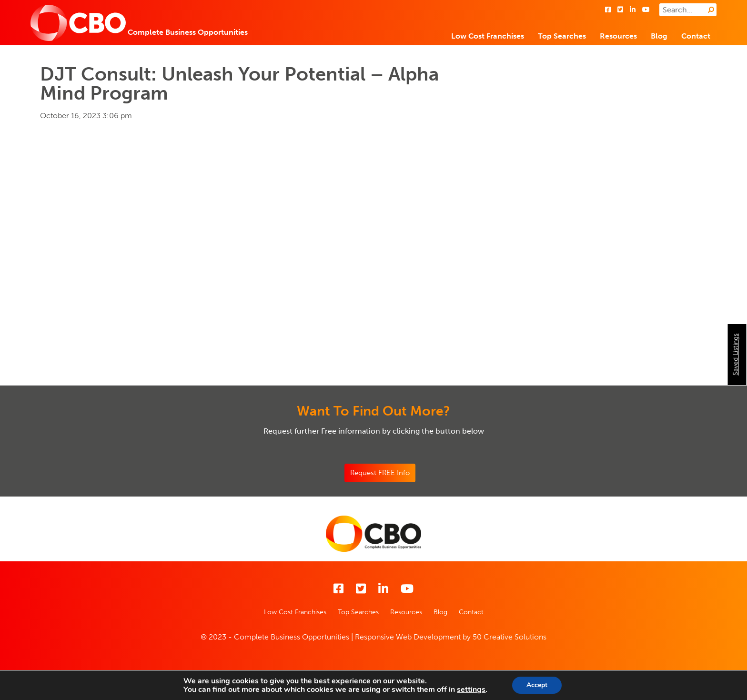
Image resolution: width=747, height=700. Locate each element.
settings (471, 690)
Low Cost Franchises (488, 36)
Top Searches (562, 36)
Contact (696, 36)
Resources (618, 36)
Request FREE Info (380, 473)
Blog (659, 36)
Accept (537, 685)
